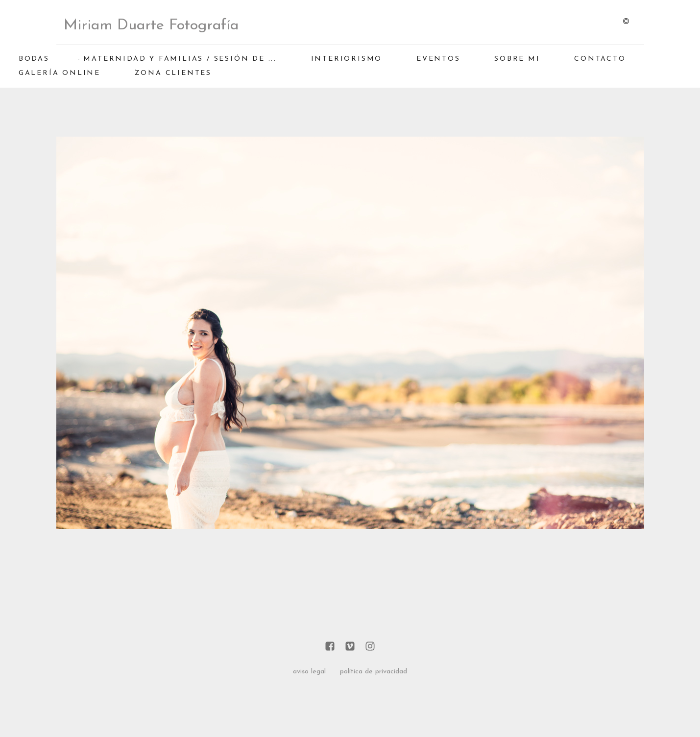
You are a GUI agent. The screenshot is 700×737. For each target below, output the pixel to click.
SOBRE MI (517, 59)
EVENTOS (438, 59)
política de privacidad (374, 672)
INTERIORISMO (347, 59)
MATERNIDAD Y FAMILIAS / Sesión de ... (180, 59)
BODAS (34, 59)
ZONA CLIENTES (173, 73)
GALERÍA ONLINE (60, 73)
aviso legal (309, 672)
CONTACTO (600, 59)
